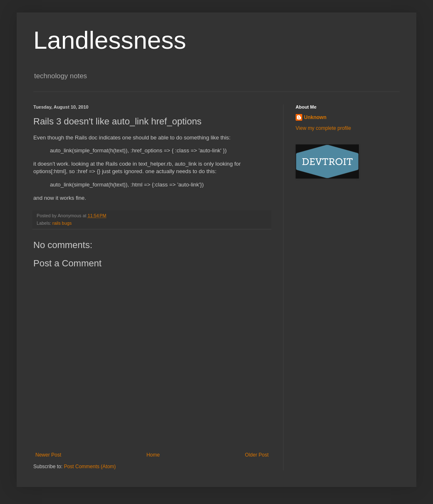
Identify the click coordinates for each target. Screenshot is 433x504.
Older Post (257, 455)
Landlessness (110, 40)
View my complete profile (323, 128)
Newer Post (48, 455)
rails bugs (62, 223)
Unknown (315, 117)
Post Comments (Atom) (90, 467)
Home (153, 455)
